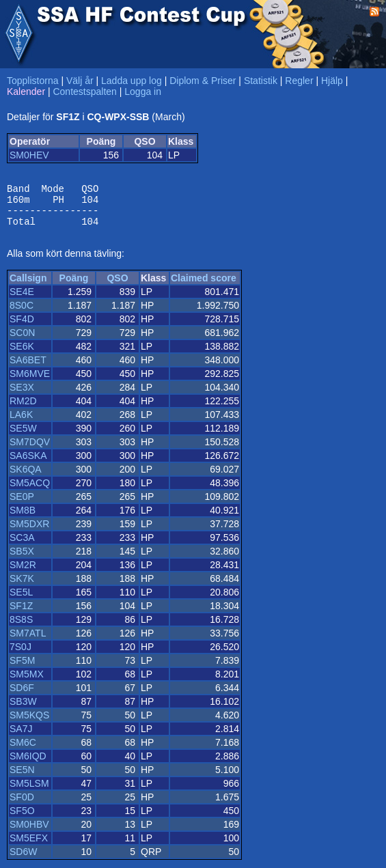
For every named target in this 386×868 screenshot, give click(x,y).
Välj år (80, 81)
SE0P (22, 505)
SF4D (22, 327)
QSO (117, 286)
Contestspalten (84, 92)
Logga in (143, 92)
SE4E (22, 300)
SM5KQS (29, 723)
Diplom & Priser (203, 81)
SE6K (22, 354)
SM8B (23, 518)
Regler (299, 81)
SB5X (22, 559)
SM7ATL (28, 641)
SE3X (22, 395)
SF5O (22, 819)
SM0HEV (29, 155)
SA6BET (28, 368)
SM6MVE (30, 382)
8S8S (21, 628)
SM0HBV (29, 832)
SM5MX (27, 682)
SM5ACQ (30, 491)
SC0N (22, 341)
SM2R (23, 573)
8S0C (22, 313)
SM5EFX (29, 846)
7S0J (20, 655)
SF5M (22, 669)
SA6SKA (28, 464)
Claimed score (204, 286)
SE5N (22, 778)
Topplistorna (33, 81)
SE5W (23, 436)
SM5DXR (29, 532)
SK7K (22, 587)
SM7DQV (30, 450)
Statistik (261, 81)
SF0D (22, 805)
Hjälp (332, 81)
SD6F (22, 696)
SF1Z (21, 614)
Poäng (74, 286)
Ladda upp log (132, 81)
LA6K (21, 423)
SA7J (21, 737)
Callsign (28, 286)
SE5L (21, 600)
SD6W (23, 860)
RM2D (23, 409)
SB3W (23, 710)
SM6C (23, 751)
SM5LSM (29, 792)
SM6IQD (28, 764)
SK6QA (26, 477)
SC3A (22, 546)
